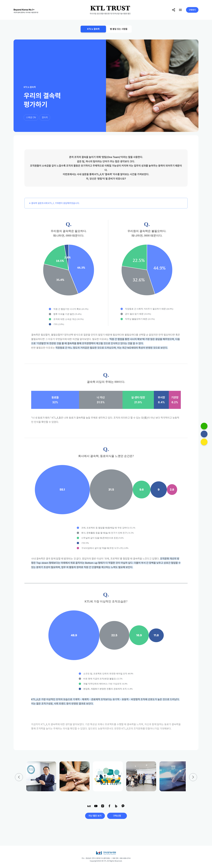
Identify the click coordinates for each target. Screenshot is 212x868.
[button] (193, 777)
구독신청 (117, 816)
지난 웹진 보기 (95, 816)
